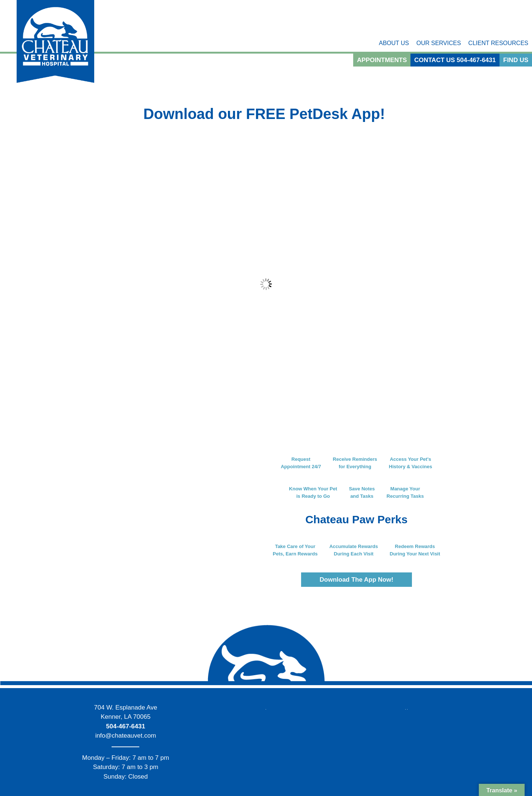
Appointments (382, 60)
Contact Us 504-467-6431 (455, 60)
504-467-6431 (126, 726)
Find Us (516, 60)
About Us (394, 43)
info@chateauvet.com (126, 736)
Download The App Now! (357, 580)
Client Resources (498, 43)
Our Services (439, 43)
